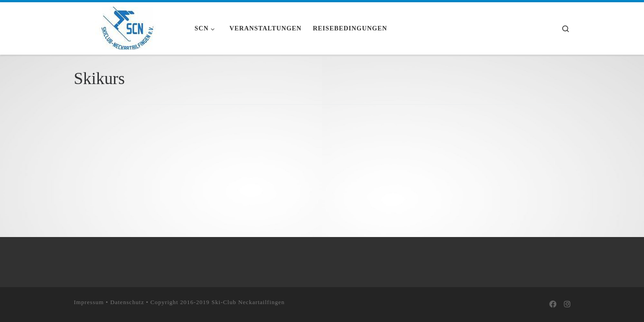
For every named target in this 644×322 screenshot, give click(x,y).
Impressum (89, 302)
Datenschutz (127, 302)
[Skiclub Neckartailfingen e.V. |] (127, 27)
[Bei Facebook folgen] (553, 305)
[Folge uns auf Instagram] (567, 305)
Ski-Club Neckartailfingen (248, 302)
